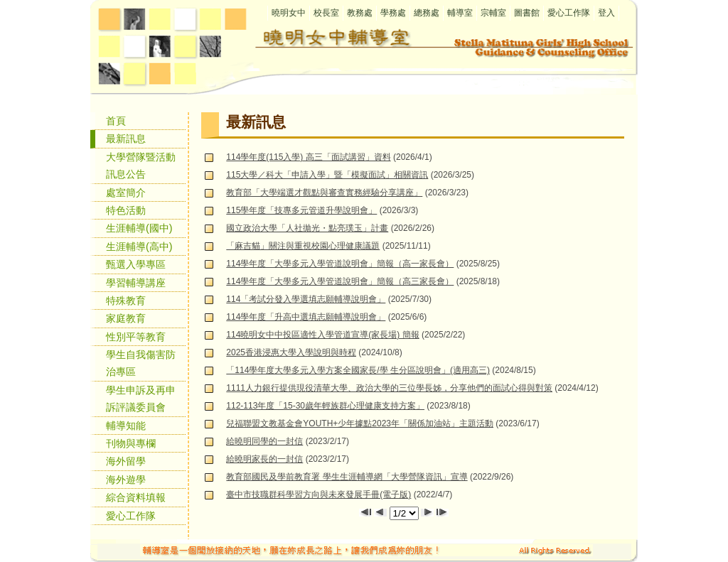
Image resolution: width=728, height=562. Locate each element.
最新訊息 (126, 139)
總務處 (427, 13)
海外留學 (126, 461)
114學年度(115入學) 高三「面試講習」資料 (308, 157)
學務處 (393, 13)
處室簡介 (126, 193)
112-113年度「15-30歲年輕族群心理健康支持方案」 (325, 406)
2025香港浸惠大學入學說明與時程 (291, 352)
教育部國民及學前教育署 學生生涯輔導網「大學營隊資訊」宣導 (347, 477)
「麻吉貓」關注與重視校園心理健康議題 (303, 246)
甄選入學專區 (136, 264)
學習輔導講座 (136, 283)
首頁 (116, 121)
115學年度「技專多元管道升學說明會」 (301, 210)
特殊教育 (126, 301)
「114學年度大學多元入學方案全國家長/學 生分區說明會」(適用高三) (358, 370)
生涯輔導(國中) (139, 228)
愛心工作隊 (569, 13)
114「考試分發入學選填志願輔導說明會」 (306, 299)
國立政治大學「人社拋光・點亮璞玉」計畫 (307, 228)
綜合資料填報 (136, 497)
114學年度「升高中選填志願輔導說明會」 (306, 317)
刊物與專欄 (131, 443)
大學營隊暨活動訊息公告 (141, 166)
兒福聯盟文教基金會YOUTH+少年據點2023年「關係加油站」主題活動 (360, 423)
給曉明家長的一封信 (264, 459)
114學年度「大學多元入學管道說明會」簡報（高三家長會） (340, 281)
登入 (606, 13)
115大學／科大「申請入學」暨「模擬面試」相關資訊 (327, 175)
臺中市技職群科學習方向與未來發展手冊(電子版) (318, 495)
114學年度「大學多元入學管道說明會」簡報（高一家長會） (340, 264)
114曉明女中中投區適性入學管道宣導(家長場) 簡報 (322, 335)
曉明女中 (289, 13)
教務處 (360, 13)
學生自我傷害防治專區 (141, 363)
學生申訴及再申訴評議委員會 (141, 399)
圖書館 (527, 13)
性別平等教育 (136, 337)
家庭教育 (126, 318)
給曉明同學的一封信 (264, 441)
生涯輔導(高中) (139, 247)
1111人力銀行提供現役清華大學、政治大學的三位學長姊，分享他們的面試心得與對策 (389, 388)
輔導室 (460, 13)
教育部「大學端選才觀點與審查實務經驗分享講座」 (324, 193)
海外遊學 (126, 480)
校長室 (326, 13)
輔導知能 (126, 426)
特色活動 (126, 210)
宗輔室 (493, 13)
